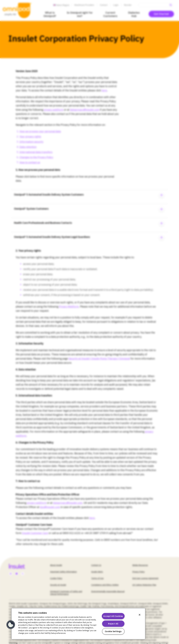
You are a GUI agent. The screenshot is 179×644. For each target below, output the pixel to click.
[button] (11, 625)
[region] (78, 624)
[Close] (140, 615)
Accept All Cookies (113, 616)
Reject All (113, 624)
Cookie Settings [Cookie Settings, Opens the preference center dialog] (113, 631)
